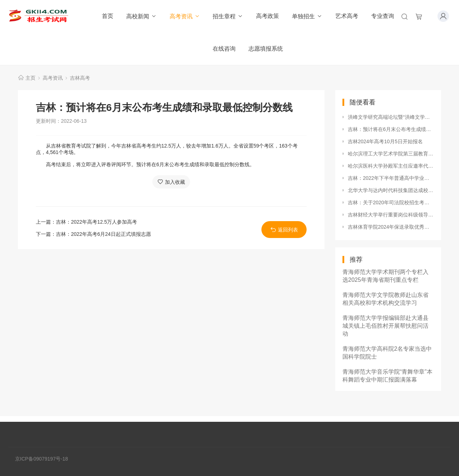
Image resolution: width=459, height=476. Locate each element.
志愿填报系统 (266, 49)
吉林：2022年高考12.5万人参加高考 (96, 222)
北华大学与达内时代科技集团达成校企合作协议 (391, 190)
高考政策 (268, 16)
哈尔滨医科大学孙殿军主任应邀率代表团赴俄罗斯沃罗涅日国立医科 (391, 166)
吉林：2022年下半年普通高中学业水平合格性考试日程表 (391, 178)
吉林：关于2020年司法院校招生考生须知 (391, 202)
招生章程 (228, 16)
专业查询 (383, 16)
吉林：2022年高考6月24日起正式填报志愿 (103, 234)
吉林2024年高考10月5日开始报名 (385, 141)
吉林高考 (80, 78)
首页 (108, 16)
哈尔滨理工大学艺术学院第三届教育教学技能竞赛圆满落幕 (391, 154)
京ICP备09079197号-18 (42, 459)
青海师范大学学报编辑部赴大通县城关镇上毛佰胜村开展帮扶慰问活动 (385, 326)
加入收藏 (171, 182)
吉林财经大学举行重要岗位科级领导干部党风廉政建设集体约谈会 (391, 215)
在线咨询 (224, 49)
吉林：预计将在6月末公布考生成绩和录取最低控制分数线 (391, 129)
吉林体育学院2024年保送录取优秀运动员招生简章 (391, 227)
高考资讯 (185, 16)
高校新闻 (141, 16)
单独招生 (307, 16)
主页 (30, 78)
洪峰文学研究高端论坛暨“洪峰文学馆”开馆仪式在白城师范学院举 (391, 117)
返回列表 (284, 230)
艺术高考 (347, 16)
